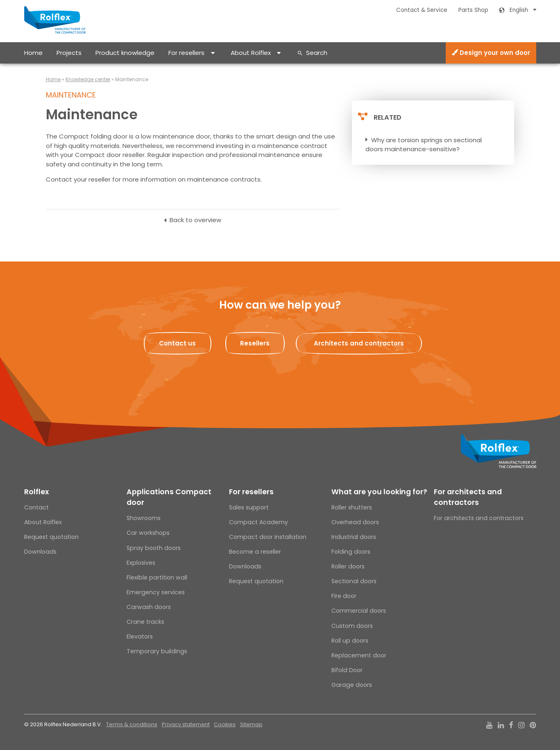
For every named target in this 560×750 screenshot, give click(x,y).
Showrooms (144, 518)
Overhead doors (355, 522)
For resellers (186, 53)
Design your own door (491, 53)
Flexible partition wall (157, 577)
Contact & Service (422, 10)
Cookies (225, 724)
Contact (36, 507)
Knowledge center (88, 79)
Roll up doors (350, 641)
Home (33, 53)
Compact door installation (268, 537)
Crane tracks (145, 622)
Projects (69, 53)
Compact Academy (258, 522)
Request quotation (51, 537)
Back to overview (195, 220)
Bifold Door (347, 670)
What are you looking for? (379, 492)
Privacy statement (186, 724)
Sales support (249, 507)
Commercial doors (359, 611)
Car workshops (148, 533)
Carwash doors (149, 607)
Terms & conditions (132, 724)
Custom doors (352, 626)
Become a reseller (255, 552)
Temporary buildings (157, 651)
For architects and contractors (468, 497)
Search (317, 53)
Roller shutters (352, 507)
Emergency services (156, 592)
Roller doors (348, 566)
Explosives (141, 563)
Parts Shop (473, 10)
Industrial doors (354, 537)
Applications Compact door (169, 497)
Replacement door (359, 655)
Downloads (40, 552)
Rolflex (36, 492)
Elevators (140, 636)
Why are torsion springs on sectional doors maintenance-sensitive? (424, 145)
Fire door (344, 596)
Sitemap (251, 724)
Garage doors (352, 685)
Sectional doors (354, 581)
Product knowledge (125, 53)
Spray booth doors (154, 548)
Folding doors (351, 552)
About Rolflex (251, 53)
